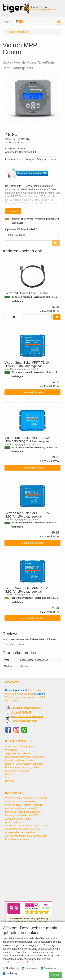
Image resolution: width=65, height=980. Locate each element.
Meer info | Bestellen (32, 392)
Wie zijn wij (11, 750)
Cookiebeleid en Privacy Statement (24, 757)
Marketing (10, 973)
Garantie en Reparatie (17, 771)
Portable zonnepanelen (18, 839)
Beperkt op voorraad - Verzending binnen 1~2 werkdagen (35, 221)
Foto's (8, 778)
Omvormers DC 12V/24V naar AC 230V (27, 826)
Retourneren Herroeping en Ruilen (24, 767)
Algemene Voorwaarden (18, 753)
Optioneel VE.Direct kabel (20, 229)
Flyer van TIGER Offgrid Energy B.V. (25, 805)
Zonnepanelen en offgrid (18, 819)
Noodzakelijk (11, 968)
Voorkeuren (30, 968)
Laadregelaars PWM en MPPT (22, 815)
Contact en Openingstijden (19, 747)
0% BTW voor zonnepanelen (21, 801)
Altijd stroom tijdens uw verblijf (21, 808)
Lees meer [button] (13, 211)
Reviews (10, 781)
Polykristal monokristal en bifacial (23, 812)
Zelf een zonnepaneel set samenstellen (26, 836)
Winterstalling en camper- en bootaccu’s (27, 798)
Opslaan (56, 975)
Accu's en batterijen (16, 822)
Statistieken (49, 968)
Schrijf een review (46, 159)
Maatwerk (10, 774)
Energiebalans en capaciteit (20, 832)
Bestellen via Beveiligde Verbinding (24, 764)
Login (7, 21)
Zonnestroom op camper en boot (23, 829)
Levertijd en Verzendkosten (20, 760)
